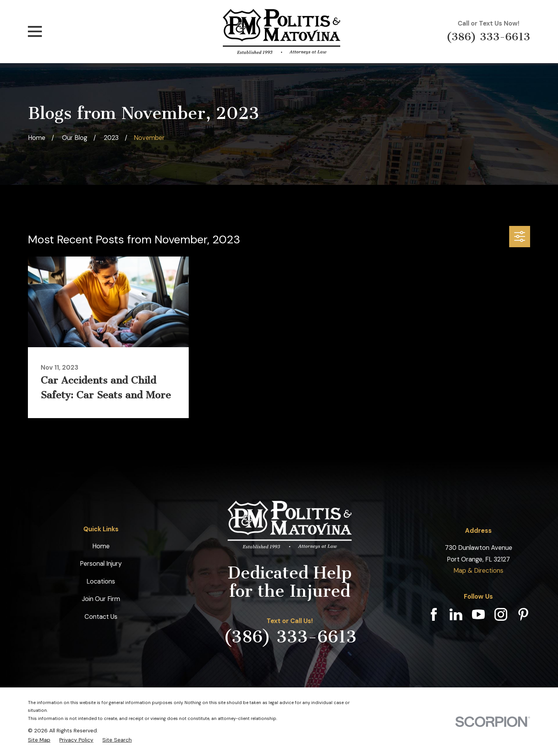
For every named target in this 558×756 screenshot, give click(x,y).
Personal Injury (101, 564)
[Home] (282, 32)
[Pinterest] (523, 614)
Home (101, 546)
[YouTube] (478, 614)
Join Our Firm (101, 599)
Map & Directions (478, 571)
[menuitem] (39, 740)
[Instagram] (501, 614)
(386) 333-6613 (488, 37)
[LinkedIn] (456, 614)
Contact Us (101, 617)
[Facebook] (434, 614)
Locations (101, 581)
